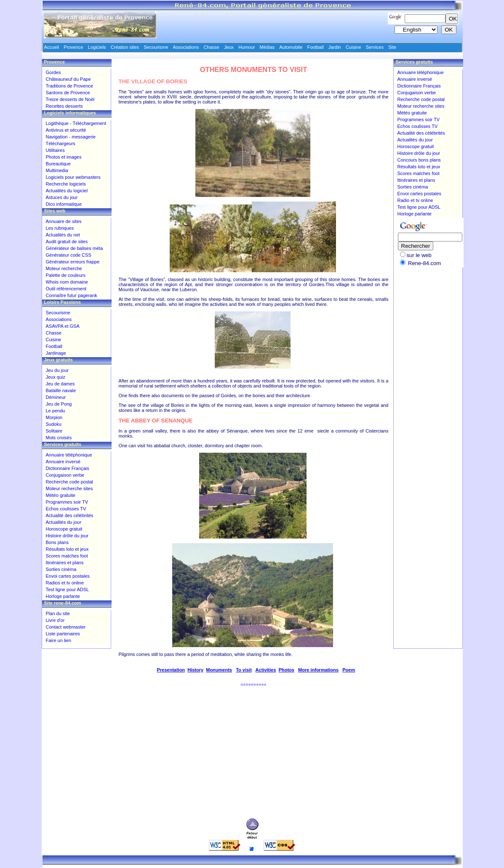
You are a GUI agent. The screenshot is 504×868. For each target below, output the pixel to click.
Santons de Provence (68, 93)
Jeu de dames (60, 384)
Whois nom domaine (67, 282)
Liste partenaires (63, 634)
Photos (287, 670)
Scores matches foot (67, 556)
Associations (59, 319)
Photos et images (64, 157)
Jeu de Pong (59, 404)
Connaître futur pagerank (72, 295)
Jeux (229, 47)
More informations (318, 670)
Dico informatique (64, 204)
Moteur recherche (64, 268)
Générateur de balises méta (75, 248)
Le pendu (56, 411)
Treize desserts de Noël (70, 99)
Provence (73, 47)
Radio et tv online (415, 200)
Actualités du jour (64, 522)
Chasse (54, 333)
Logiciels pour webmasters (73, 177)
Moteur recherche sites (69, 488)
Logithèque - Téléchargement (76, 123)
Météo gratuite (61, 495)
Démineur (56, 397)
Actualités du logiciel (67, 191)
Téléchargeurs (61, 143)
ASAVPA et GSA (63, 326)
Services (375, 47)
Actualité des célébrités (70, 515)
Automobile (291, 47)
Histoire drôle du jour (67, 536)
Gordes (53, 72)
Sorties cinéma (61, 569)
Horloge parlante (63, 596)
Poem (349, 670)
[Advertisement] (253, 759)
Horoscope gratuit (64, 529)
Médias (267, 47)
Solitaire (54, 431)
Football (54, 346)
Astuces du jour (62, 197)
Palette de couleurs (66, 275)
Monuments (219, 670)
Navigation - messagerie (71, 137)
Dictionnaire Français (68, 468)
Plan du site (58, 613)
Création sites (125, 47)
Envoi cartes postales (68, 576)
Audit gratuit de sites (67, 242)
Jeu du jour (57, 370)
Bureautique (58, 164)
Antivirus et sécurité (66, 130)
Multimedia (57, 170)
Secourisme (58, 313)
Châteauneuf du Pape (68, 79)
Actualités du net (63, 235)
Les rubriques (60, 228)
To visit (244, 670)
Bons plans (57, 542)
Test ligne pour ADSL (68, 589)
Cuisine (54, 340)
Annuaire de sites (64, 221)
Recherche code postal (70, 482)
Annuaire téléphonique (69, 455)
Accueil (52, 47)
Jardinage (56, 353)
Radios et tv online (65, 583)
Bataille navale (61, 390)
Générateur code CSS (69, 255)
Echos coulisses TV (66, 509)
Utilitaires (55, 150)
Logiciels (97, 47)
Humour (247, 47)
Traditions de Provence (70, 86)
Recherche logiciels (66, 184)
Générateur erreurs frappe (73, 262)
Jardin (335, 47)
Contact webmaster (66, 627)
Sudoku (54, 424)
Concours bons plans (419, 160)
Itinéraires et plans (65, 563)
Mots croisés (59, 438)
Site (392, 47)
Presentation (171, 670)
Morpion (54, 417)
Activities (266, 670)
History (195, 670)
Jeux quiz (56, 377)
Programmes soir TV (67, 502)
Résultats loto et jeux (67, 549)
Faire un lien (59, 640)
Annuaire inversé (63, 462)
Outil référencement (66, 289)
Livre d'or (55, 620)
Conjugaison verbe (65, 475)
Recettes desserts (64, 106)
